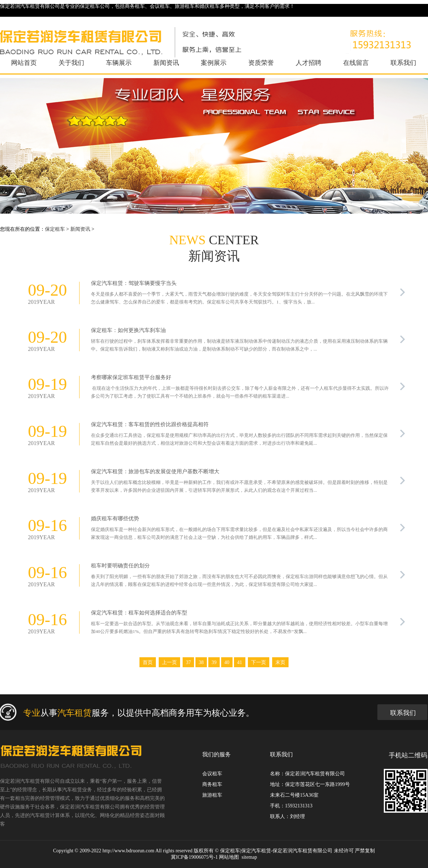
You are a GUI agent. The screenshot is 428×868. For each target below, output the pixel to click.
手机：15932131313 (291, 806)
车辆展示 (119, 63)
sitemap (249, 857)
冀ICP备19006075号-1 (194, 857)
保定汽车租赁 (256, 851)
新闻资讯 (166, 63)
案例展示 (214, 63)
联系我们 (403, 63)
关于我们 (71, 63)
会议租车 (212, 774)
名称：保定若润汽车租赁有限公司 (307, 774)
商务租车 (212, 784)
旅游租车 (212, 795)
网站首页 (24, 63)
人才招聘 (309, 63)
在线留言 (356, 63)
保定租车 (55, 229)
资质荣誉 (261, 63)
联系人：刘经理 (287, 816)
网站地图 (229, 857)
